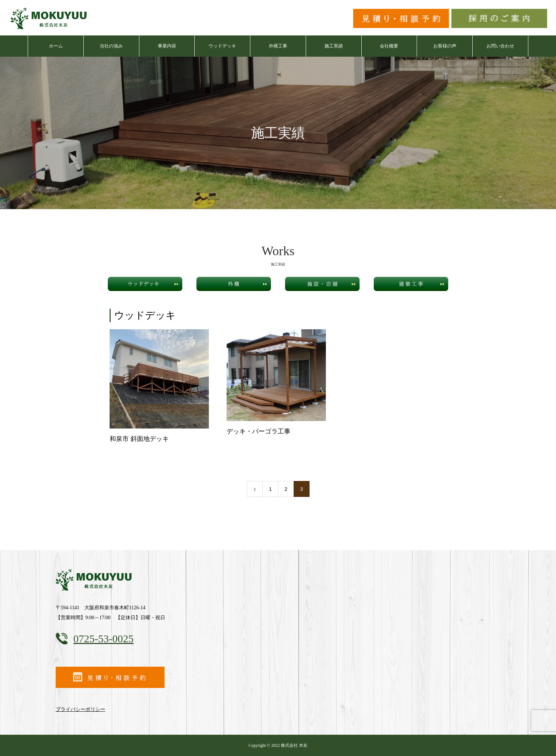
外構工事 (278, 46)
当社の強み (111, 46)
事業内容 (167, 46)
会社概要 (389, 46)
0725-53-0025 (104, 639)
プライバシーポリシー (80, 709)
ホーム (56, 46)
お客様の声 (445, 46)
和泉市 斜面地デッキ (139, 439)
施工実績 (334, 46)
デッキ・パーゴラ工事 (258, 431)
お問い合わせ (500, 46)
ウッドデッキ (222, 46)
